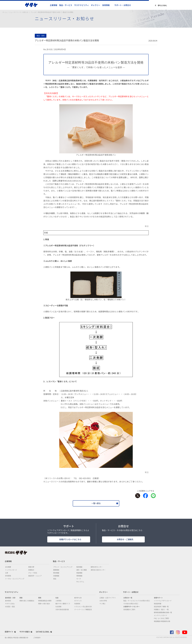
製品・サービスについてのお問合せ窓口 (137, 601)
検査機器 (79, 573)
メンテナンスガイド (161, 615)
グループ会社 (33, 573)
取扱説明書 (158, 604)
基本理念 (8, 601)
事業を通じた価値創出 (27, 601)
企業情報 (54, 5)
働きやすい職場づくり (63, 604)
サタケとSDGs (10, 604)
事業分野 (31, 567)
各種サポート (158, 598)
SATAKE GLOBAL (43, 632)
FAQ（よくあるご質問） (162, 618)
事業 (21, 598)
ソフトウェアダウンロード (163, 601)
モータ (79, 579)
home (46, 5)
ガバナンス (78, 598)
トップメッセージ (11, 570)
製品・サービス (66, 5)
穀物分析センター (97, 567)
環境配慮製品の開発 (45, 601)
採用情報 (106, 5)
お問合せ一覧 (128, 598)
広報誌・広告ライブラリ (108, 598)
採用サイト (9, 632)
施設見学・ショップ (35, 576)
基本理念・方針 (10, 598)
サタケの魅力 (25, 632)
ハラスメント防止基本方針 (83, 607)
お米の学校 (103, 601)
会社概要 (8, 567)
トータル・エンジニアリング (15, 579)
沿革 (7, 573)
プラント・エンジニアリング (63, 567)
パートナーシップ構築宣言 (83, 610)
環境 (40, 598)
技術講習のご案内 (129, 610)
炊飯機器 (56, 576)
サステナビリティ (82, 5)
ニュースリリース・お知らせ (19, 12)
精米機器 (56, 573)
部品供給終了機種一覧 (161, 607)
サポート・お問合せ (123, 5)
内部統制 (77, 604)
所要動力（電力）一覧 (161, 610)
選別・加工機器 (82, 570)
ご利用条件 (37, 638)
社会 (57, 598)
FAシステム (80, 582)
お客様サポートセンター (132, 607)
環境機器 (79, 576)
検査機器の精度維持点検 (162, 621)
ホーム (5, 12)
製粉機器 (79, 567)
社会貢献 (58, 607)
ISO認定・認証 (10, 607)
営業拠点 (31, 570)
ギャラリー (96, 5)
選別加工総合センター (98, 570)
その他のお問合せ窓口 (131, 604)
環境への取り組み (44, 604)
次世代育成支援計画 (62, 610)
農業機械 (56, 570)
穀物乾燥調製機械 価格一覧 (163, 612)
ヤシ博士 (102, 604)
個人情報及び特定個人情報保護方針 (17, 638)
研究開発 (8, 576)
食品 (55, 579)
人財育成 (58, 601)
